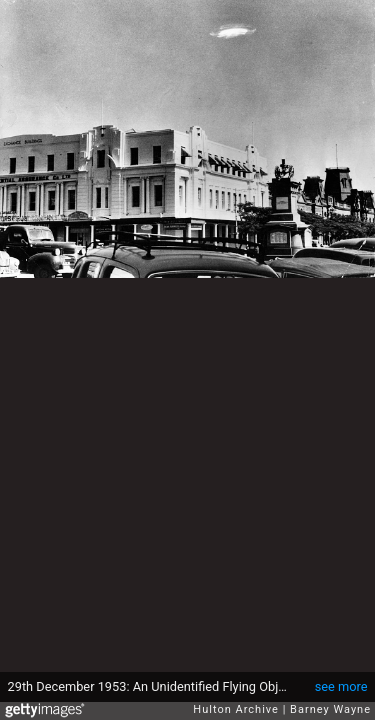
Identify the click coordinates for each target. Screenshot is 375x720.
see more (341, 686)
